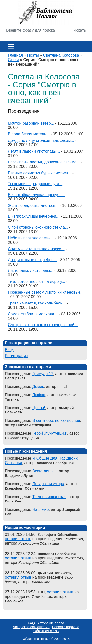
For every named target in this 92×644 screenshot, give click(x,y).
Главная (15, 55)
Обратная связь (46, 631)
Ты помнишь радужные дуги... (35, 184)
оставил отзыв (18, 539)
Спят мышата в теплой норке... (36, 249)
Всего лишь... (45, 471)
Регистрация (16, 356)
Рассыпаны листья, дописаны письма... (44, 162)
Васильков (41, 582)
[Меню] (11, 46)
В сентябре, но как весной (56, 420)
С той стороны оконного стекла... (38, 227)
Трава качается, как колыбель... (37, 303)
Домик (38, 386)
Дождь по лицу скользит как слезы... (41, 140)
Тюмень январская (49, 497)
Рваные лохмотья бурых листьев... (39, 173)
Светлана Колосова (61, 55)
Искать (80, 30)
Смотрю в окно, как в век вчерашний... (43, 325)
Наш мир (41, 510)
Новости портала (66, 627)
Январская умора (48, 484)
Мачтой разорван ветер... (31, 123)
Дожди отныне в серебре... (32, 260)
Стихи (13, 60)
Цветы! (39, 408)
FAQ (31, 623)
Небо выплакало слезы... (31, 238)
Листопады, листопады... (31, 271)
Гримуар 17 (43, 374)
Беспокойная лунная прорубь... (36, 195)
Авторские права (51, 623)
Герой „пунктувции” (50, 433)
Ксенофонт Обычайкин (39, 543)
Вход (9, 350)
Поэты (33, 55)
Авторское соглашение (31, 627)
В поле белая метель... (29, 134)
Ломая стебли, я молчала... (33, 314)
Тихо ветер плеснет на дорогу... (36, 281)
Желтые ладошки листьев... (33, 206)
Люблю (39, 395)
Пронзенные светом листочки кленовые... (46, 292)
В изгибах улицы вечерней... (34, 216)
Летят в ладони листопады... (34, 151)
